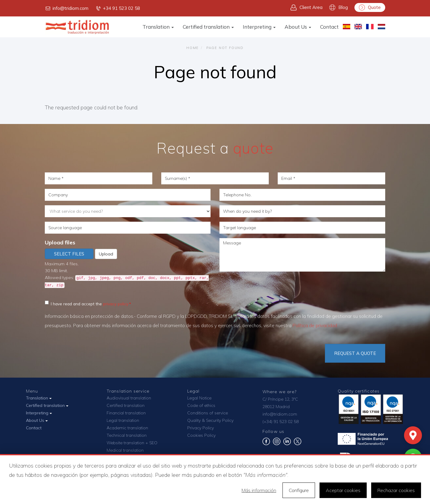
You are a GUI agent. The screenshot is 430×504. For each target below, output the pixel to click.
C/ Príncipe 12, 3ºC (280, 399)
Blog (339, 7)
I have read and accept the (87, 303)
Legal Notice (199, 398)
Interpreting (259, 27)
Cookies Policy (201, 435)
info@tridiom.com (67, 8)
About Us (298, 27)
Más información (259, 490)
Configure (299, 490)
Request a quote (355, 353)
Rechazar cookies (396, 490)
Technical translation (127, 435)
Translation (158, 27)
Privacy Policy (201, 428)
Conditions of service (208, 413)
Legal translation (123, 420)
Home (193, 48)
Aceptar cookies (343, 490)
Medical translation (125, 450)
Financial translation (126, 413)
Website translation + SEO (132, 443)
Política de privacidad (315, 325)
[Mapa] (413, 435)
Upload (106, 254)
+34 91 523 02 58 (118, 8)
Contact (329, 27)
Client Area (307, 7)
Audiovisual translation (129, 398)
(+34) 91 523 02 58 (281, 422)
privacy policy (116, 304)
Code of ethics (201, 405)
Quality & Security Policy (210, 420)
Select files (69, 254)
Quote (370, 7)
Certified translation (208, 27)
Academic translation (127, 428)
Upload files (60, 242)
